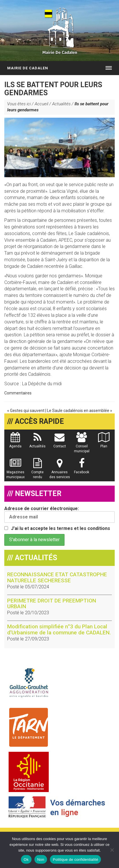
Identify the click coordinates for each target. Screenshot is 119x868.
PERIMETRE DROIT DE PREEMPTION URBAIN (52, 604)
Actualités (61, 104)
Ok (26, 860)
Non (41, 860)
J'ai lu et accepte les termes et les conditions (61, 528)
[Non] (112, 850)
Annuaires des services (60, 471)
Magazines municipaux (15, 471)
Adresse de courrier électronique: (60, 514)
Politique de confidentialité (75, 860)
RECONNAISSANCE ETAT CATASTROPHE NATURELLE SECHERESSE (57, 577)
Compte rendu (37, 471)
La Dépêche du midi (42, 384)
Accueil (41, 104)
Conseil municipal (82, 445)
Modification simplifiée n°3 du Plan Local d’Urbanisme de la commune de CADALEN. (59, 629)
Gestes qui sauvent (27, 411)
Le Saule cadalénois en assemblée (78, 411)
